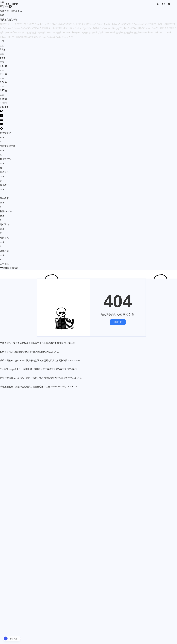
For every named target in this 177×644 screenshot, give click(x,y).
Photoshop (139, 24)
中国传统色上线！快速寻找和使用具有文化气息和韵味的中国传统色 (33, 399)
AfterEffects (29, 28)
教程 (3, 24)
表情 (118, 33)
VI (132, 28)
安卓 (59, 37)
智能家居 (47, 28)
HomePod (144, 33)
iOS (124, 24)
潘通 (35, 33)
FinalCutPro (76, 28)
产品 (38, 28)
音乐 (167, 28)
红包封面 (87, 33)
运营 (161, 28)
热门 (76, 24)
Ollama (4, 37)
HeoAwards (67, 33)
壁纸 (18, 37)
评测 (148, 24)
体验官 (135, 33)
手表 (100, 33)
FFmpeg (116, 28)
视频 (161, 24)
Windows (106, 28)
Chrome (9, 28)
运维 (130, 24)
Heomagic (51, 33)
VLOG (162, 33)
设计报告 (64, 28)
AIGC (100, 24)
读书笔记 (27, 33)
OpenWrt (88, 28)
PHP (168, 33)
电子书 (11, 37)
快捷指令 (36, 37)
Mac (55, 24)
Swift (40, 24)
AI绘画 (169, 24)
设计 (11, 24)
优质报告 (126, 33)
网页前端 (84, 24)
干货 (25, 24)
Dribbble (138, 28)
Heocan (18, 28)
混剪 (59, 33)
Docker (18, 33)
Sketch (62, 24)
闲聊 (154, 24)
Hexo (93, 24)
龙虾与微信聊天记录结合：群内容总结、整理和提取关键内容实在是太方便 (36, 576)
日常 (48, 24)
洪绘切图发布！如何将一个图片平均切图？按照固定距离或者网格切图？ (35, 428)
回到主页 (118, 318)
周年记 (42, 33)
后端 (56, 28)
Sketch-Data (109, 33)
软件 (33, 24)
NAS (72, 37)
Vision (65, 37)
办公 (156, 28)
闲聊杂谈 (26, 37)
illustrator (148, 28)
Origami (77, 33)
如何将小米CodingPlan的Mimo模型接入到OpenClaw (24, 414)
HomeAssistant (49, 37)
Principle (154, 33)
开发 (18, 24)
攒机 (95, 33)
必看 (69, 24)
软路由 (97, 28)
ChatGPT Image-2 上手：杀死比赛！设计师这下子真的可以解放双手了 (33, 502)
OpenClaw (9, 33)
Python (125, 28)
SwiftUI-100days (113, 24)
